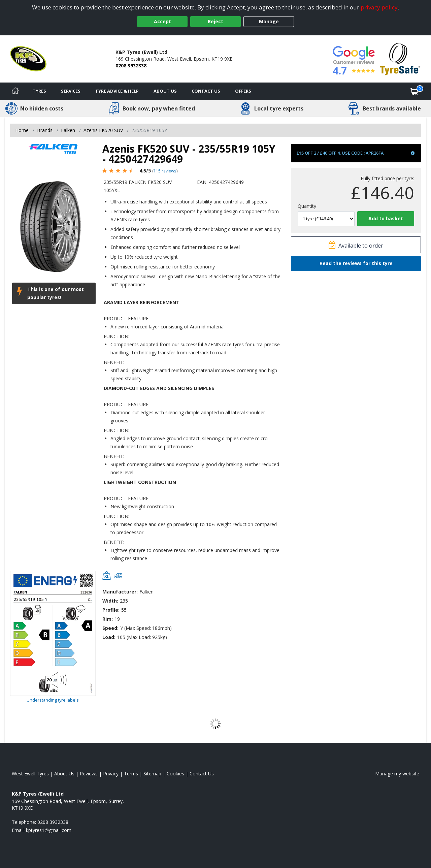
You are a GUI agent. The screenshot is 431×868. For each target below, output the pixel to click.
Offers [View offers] (243, 91)
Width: (110, 601)
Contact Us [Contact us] (206, 91)
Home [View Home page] (22, 130)
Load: (109, 637)
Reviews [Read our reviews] (89, 774)
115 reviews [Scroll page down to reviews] (165, 171)
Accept (162, 21)
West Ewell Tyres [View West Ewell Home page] (30, 774)
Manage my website (397, 774)
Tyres (39, 91)
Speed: (110, 628)
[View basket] (415, 91)
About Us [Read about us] (64, 774)
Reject (215, 21)
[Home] (15, 91)
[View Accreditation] (400, 58)
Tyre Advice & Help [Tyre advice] (117, 91)
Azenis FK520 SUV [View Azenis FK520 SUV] (103, 130)
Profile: (111, 610)
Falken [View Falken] (68, 130)
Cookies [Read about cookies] (175, 774)
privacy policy (379, 7)
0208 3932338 (131, 66)
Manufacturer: (120, 592)
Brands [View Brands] (45, 130)
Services (71, 91)
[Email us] (49, 830)
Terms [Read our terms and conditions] (131, 774)
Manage (269, 21)
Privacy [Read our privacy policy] (111, 774)
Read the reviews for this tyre (356, 263)
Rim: (108, 619)
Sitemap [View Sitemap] (152, 774)
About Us (165, 91)
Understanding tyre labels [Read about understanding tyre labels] (53, 700)
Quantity (307, 206)
